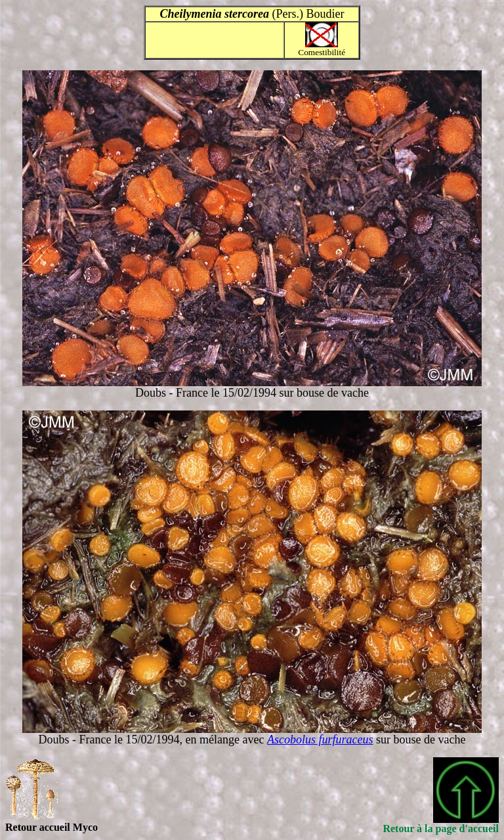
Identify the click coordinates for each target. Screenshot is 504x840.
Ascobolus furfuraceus (320, 740)
